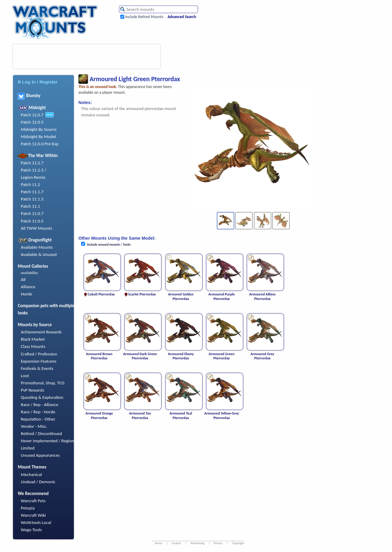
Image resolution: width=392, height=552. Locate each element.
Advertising (198, 543)
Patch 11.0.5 (32, 221)
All (23, 279)
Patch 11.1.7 (32, 192)
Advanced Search (182, 17)
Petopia (28, 508)
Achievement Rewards (41, 332)
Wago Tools (31, 530)
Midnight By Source (39, 129)
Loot (25, 376)
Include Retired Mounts (144, 17)
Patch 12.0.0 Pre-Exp (40, 144)
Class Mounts (33, 346)
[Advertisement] (87, 56)
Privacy (218, 543)
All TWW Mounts (36, 228)
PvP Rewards (33, 390)
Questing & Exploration (42, 397)
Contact (176, 543)
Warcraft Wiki (33, 515)
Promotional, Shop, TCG (43, 383)
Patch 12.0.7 (32, 115)
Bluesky (29, 96)
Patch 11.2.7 (32, 163)
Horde (27, 294)
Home (158, 543)
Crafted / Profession (39, 354)
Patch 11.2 (30, 185)
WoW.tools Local (36, 522)
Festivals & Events (37, 368)
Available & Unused (39, 254)
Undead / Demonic (38, 482)
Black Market (33, 339)
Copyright (238, 543)
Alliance (28, 287)
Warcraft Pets (33, 501)
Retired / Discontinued (41, 434)
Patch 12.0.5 (32, 122)
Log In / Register (38, 82)
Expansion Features (39, 361)
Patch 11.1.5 (32, 199)
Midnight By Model (38, 137)
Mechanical (31, 475)
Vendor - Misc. (34, 426)
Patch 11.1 (30, 206)
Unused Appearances (40, 455)
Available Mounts (37, 247)
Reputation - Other (38, 419)
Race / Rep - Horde (38, 412)
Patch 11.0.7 (32, 213)
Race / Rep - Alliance (40, 405)
